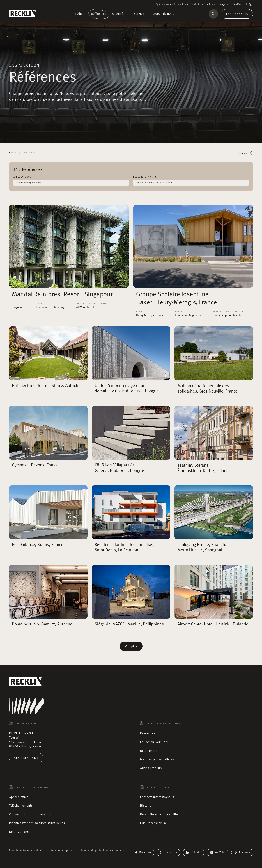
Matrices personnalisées (157, 760)
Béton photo (149, 751)
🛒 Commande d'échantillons (172, 4)
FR (249, 4)
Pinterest (242, 853)
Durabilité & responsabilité (159, 815)
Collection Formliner (154, 742)
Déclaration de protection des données (101, 850)
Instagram (169, 853)
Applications (22, 177)
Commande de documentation (30, 815)
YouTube (218, 853)
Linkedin (194, 853)
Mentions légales (62, 850)
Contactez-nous (237, 14)
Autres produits (151, 768)
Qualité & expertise (153, 823)
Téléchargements (21, 806)
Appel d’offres (19, 797)
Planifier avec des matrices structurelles (37, 823)
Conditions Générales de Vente (28, 850)
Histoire (146, 806)
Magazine (225, 4)
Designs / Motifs (145, 177)
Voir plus (131, 646)
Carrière (237, 4)
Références (148, 733)
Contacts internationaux (204, 4)
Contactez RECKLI (26, 758)
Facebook (143, 853)
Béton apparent (20, 832)
